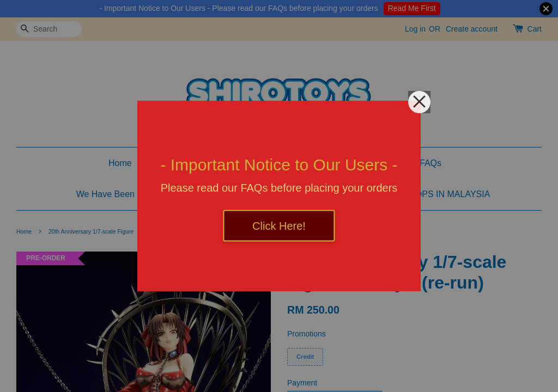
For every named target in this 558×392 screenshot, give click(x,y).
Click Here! (279, 226)
